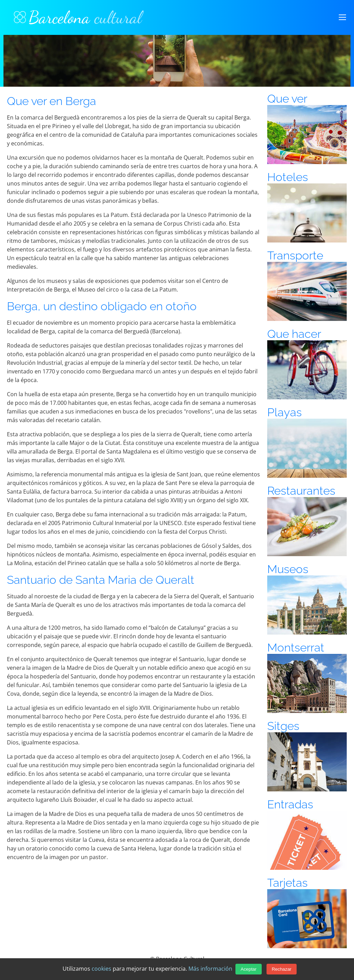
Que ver (287, 99)
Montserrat (296, 648)
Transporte (295, 255)
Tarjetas (287, 883)
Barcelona (78, 17)
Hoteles (288, 177)
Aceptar (249, 969)
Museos (288, 569)
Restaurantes (301, 491)
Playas (285, 412)
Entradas (290, 804)
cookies (101, 969)
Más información (210, 969)
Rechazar (282, 969)
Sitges (283, 726)
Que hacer (294, 334)
